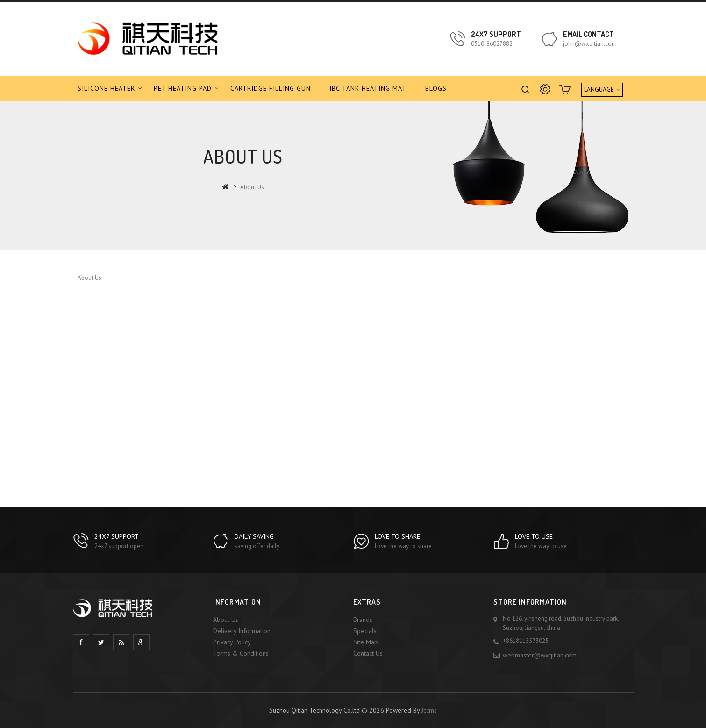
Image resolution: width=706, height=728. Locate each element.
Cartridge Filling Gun (271, 88)
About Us (252, 187)
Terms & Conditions (241, 653)
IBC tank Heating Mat (368, 88)
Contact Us (368, 653)
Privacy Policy (232, 642)
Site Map (366, 642)
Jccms (429, 710)
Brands (363, 620)
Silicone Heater (106, 88)
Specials (365, 631)
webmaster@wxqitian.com (540, 655)
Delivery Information (242, 631)
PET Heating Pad (183, 88)
